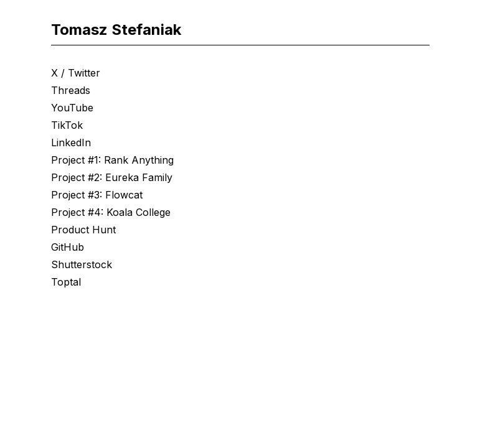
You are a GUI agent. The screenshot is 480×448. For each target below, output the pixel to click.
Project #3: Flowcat (97, 195)
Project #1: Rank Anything (112, 160)
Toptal (66, 282)
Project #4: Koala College (111, 212)
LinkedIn (71, 142)
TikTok (67, 125)
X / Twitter (76, 73)
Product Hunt (83, 230)
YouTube (72, 108)
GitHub (68, 247)
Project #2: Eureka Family (112, 177)
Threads (71, 90)
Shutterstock (82, 264)
